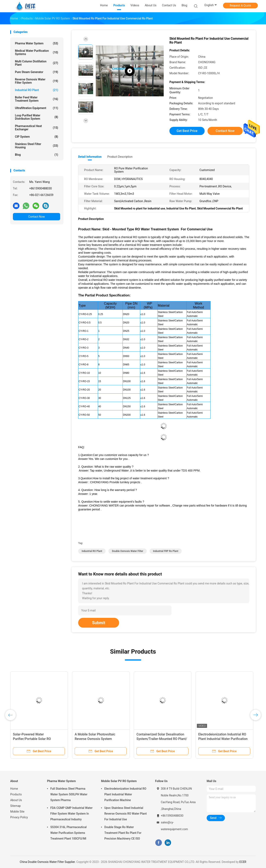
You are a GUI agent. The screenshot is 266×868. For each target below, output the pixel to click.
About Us (16, 800)
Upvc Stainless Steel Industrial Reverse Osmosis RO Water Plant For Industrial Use (126, 814)
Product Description (120, 157)
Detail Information (90, 157)
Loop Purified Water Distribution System (37, 117)
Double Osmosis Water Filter (128, 551)
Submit (99, 623)
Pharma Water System (37, 43)
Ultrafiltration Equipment (37, 108)
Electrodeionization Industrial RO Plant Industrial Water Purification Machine (223, 739)
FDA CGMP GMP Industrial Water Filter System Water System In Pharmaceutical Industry (71, 814)
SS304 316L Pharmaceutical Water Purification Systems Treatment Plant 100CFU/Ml (68, 833)
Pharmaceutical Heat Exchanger (37, 128)
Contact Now (37, 217)
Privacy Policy (19, 817)
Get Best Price (187, 131)
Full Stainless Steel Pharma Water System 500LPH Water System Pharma (69, 794)
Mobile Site (17, 812)
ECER (243, 862)
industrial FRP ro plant (166, 551)
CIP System (37, 137)
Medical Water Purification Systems (37, 52)
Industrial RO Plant (37, 90)
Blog (184, 5)
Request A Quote (240, 6)
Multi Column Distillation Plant (37, 63)
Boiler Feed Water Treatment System (37, 99)
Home (14, 789)
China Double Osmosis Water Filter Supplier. (48, 862)
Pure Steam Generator (37, 72)
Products (16, 794)
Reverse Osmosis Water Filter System (37, 81)
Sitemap (15, 806)
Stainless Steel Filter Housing (37, 146)
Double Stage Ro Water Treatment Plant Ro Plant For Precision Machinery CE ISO (123, 833)
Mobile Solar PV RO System (119, 781)
